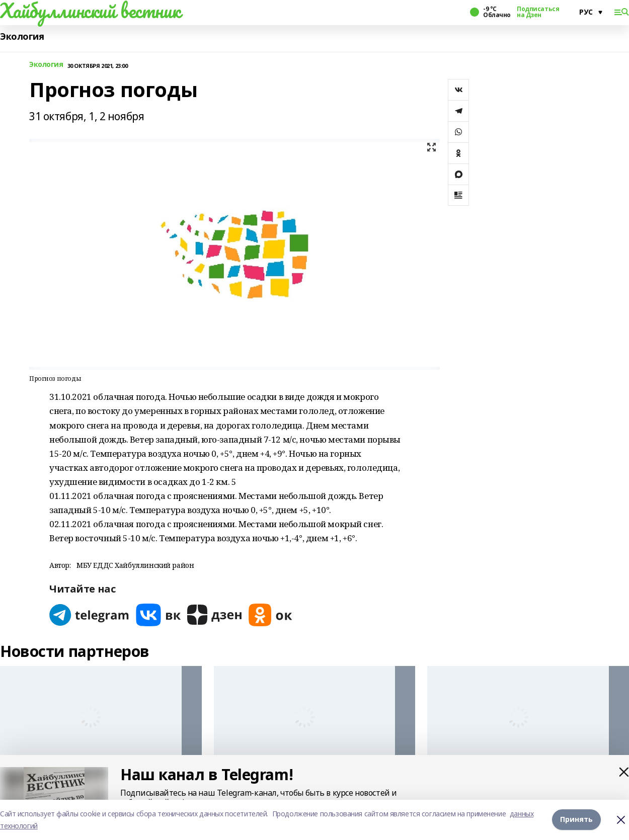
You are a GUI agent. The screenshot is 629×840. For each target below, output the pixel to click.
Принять (576, 820)
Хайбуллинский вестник (90, 11)
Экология (22, 36)
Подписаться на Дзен (538, 12)
